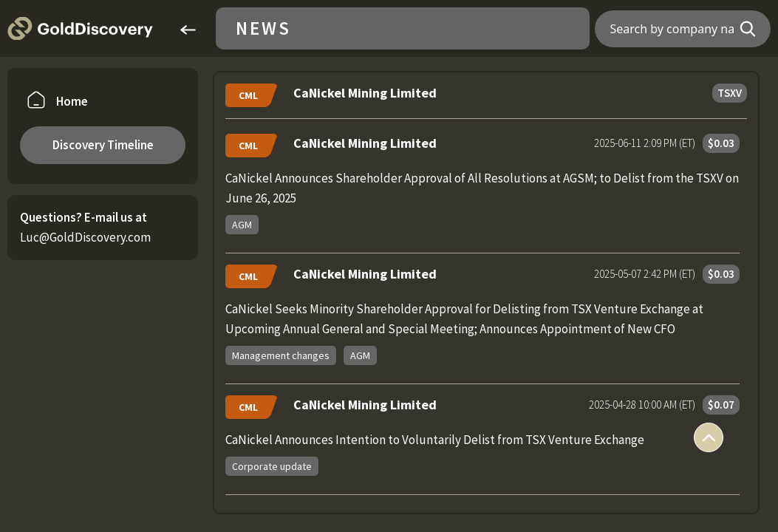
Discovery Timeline (103, 145)
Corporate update (272, 466)
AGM (242, 225)
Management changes (281, 355)
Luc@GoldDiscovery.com (85, 237)
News (263, 28)
